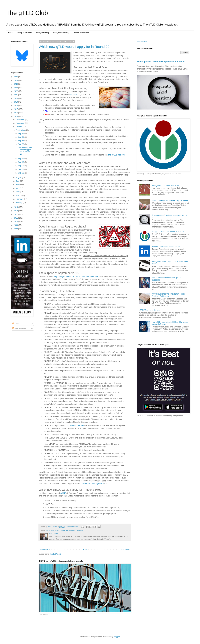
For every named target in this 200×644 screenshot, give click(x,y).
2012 (16, 214)
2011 (16, 218)
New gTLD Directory (61, 33)
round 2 (80, 530)
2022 (16, 91)
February (20, 199)
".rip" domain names (75, 425)
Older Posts (125, 550)
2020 (16, 98)
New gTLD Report (24, 33)
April (18, 192)
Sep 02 (21, 173)
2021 (16, 95)
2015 (16, 116)
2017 (16, 109)
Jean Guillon (55, 530)
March (19, 195)
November (20, 123)
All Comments (19, 329)
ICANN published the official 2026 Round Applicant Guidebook (169, 295)
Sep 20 (21, 144)
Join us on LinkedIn (81, 33)
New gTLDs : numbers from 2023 (165, 185)
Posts (16, 324)
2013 (16, 211)
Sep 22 (21, 141)
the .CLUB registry (116, 155)
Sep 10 (21, 162)
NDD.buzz (75, 94)
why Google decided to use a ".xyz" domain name (76, 276)
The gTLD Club (27, 13)
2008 (16, 229)
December (20, 120)
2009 (16, 225)
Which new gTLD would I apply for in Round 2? (74, 47)
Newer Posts (45, 550)
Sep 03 (21, 169)
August (19, 177)
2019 (16, 102)
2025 (16, 80)
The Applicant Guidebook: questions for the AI (161, 62)
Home (11, 33)
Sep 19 (21, 159)
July (18, 181)
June (18, 185)
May (18, 188)
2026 (16, 77)
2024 (16, 84)
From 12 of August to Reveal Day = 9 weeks (170, 200)
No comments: (73, 527)
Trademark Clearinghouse (92, 483)
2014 (16, 207)
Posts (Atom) (55, 554)
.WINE (63, 493)
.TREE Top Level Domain (150, 310)
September (21, 130)
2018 (16, 106)
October (19, 127)
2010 (16, 221)
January (19, 203)
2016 (16, 113)
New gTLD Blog (42, 33)
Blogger (117, 637)
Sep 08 (21, 166)
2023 (16, 88)
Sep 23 (21, 137)
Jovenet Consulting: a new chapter (166, 247)
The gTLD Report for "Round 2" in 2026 (168, 232)
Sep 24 (21, 134)
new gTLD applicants (69, 530)
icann (48, 530)
